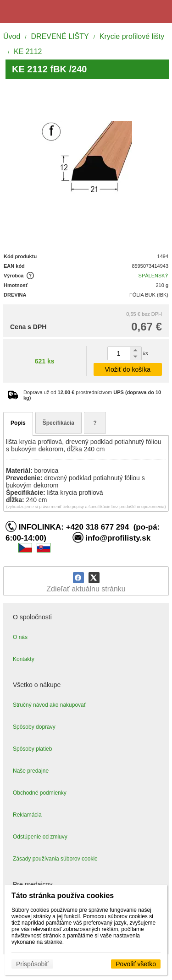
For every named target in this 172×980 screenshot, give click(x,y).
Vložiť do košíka (128, 369)
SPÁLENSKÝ (153, 276)
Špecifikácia (58, 423)
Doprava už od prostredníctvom (92, 395)
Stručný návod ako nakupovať (49, 705)
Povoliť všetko (136, 964)
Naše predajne (31, 771)
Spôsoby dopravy (34, 727)
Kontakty (24, 659)
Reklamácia (27, 815)
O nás (20, 637)
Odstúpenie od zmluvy (40, 837)
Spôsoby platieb (32, 749)
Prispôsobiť (32, 964)
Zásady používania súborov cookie (55, 859)
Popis (18, 423)
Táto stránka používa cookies (63, 896)
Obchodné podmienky (40, 793)
